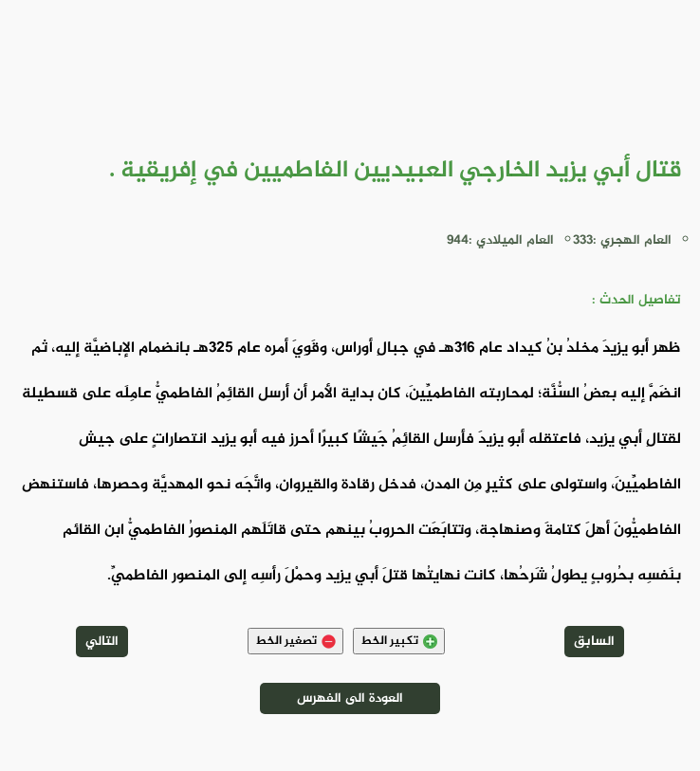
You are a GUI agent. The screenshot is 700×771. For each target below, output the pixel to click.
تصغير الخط (295, 641)
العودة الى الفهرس (350, 698)
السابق (594, 642)
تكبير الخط (399, 641)
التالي (102, 642)
